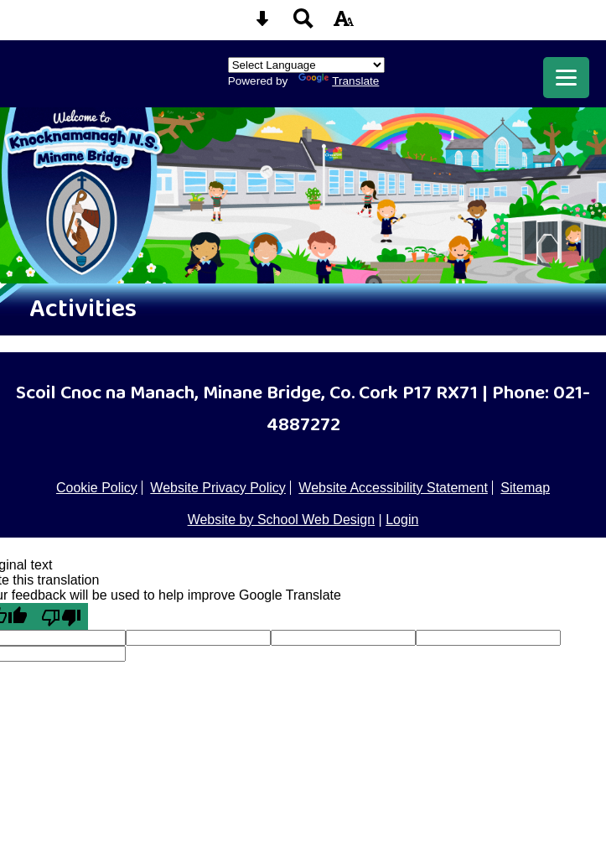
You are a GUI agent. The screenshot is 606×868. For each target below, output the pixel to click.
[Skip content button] (262, 24)
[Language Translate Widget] (306, 65)
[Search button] (303, 24)
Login (402, 520)
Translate (339, 81)
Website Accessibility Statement (393, 488)
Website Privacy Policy (218, 488)
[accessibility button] (344, 24)
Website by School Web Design (282, 520)
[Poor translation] (61, 616)
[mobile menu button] (566, 78)
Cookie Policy (97, 488)
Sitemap (525, 488)
